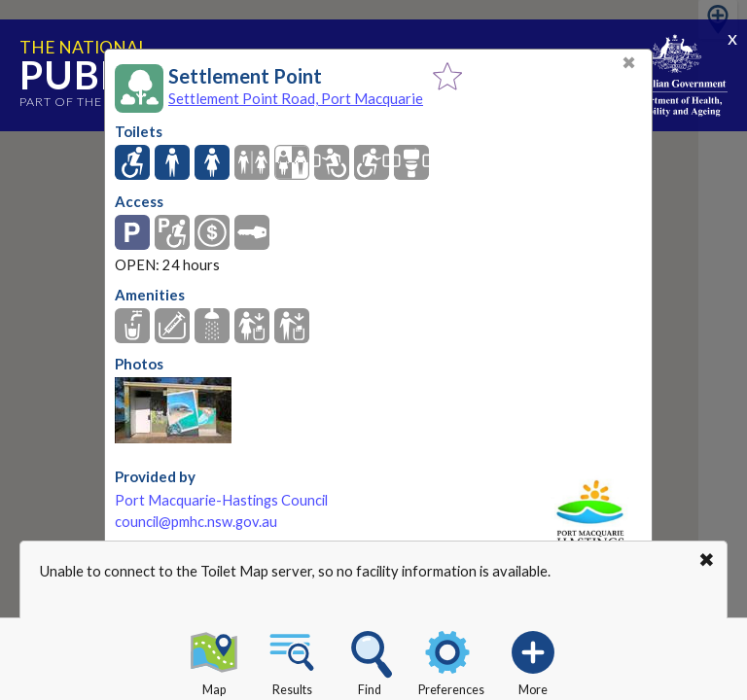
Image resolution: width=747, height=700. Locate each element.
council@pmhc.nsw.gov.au (196, 522)
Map (214, 660)
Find (370, 660)
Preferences (451, 660)
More (533, 660)
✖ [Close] (629, 63)
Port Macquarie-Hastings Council (221, 500)
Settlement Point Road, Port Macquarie (296, 98)
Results (292, 660)
